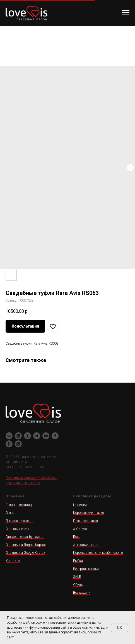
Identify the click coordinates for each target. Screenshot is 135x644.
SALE (77, 577)
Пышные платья (85, 521)
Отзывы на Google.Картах (25, 553)
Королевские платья (89, 513)
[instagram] (18, 436)
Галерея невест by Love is (25, 537)
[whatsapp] (18, 444)
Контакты (13, 561)
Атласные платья (86, 545)
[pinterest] (9, 444)
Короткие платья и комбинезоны (98, 553)
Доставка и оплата (20, 521)
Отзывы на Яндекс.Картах (26, 545)
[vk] (9, 436)
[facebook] (55, 436)
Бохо (77, 537)
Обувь (78, 585)
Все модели (82, 593)
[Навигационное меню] (126, 13)
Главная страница (20, 505)
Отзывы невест (17, 529)
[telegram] (37, 436)
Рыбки (78, 561)
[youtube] (46, 436)
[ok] (27, 436)
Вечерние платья (86, 569)
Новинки (80, 505)
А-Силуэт (80, 529)
